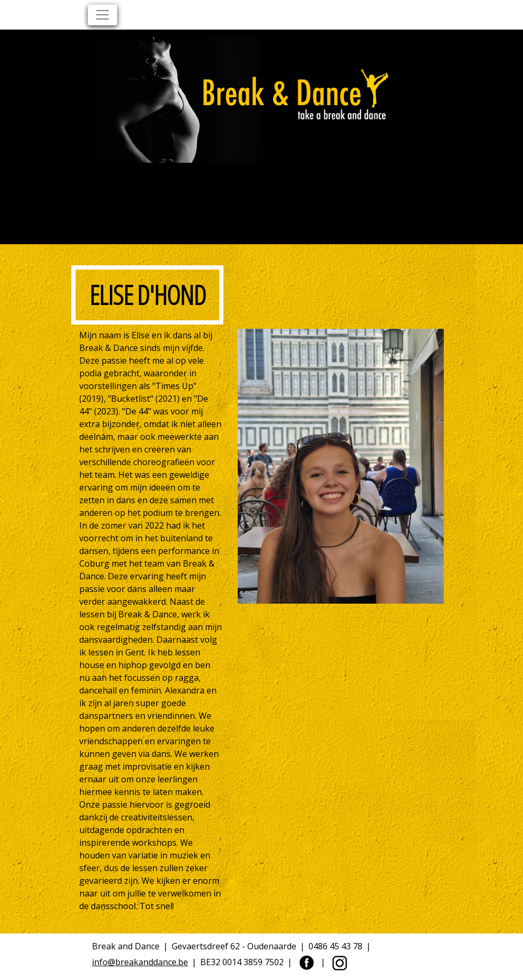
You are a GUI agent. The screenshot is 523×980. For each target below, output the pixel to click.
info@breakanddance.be (140, 962)
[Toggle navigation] (102, 15)
